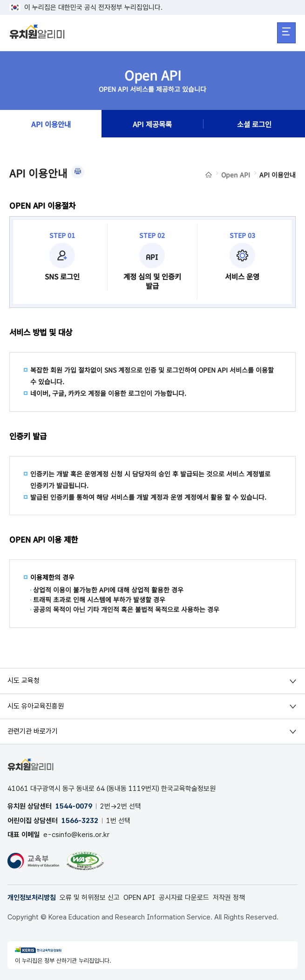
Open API (236, 175)
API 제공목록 (152, 124)
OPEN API (139, 898)
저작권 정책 (229, 898)
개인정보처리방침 (32, 898)
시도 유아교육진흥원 (36, 706)
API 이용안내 (51, 124)
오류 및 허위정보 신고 (90, 898)
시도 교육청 (24, 681)
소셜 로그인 (254, 124)
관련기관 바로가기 (33, 731)
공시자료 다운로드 (184, 898)
